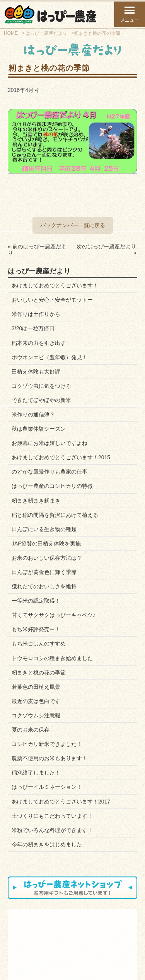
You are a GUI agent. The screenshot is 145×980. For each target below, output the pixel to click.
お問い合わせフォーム (48, 952)
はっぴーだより (110, 936)
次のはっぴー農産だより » (106, 250)
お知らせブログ (70, 941)
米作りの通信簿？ (33, 414)
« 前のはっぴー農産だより (37, 250)
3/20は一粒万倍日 (33, 328)
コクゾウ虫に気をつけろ (41, 386)
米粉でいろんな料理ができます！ (52, 830)
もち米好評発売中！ (36, 629)
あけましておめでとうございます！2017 (61, 802)
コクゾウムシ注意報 (36, 715)
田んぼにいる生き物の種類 (44, 529)
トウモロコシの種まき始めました (52, 658)
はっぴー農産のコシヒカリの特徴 (52, 486)
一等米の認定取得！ (36, 601)
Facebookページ (111, 941)
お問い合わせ (68, 936)
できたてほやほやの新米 (41, 400)
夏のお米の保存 (31, 730)
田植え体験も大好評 (36, 372)
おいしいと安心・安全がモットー (52, 300)
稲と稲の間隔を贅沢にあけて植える (55, 515)
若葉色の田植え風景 (36, 687)
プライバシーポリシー (97, 952)
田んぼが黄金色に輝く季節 (44, 572)
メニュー (130, 14)
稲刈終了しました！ (36, 773)
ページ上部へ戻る (109, 973)
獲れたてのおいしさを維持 (44, 586)
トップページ (36, 973)
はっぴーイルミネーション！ (47, 787)
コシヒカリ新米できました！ (47, 744)
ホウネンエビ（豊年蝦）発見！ (49, 357)
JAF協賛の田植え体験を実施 (46, 544)
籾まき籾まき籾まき (36, 501)
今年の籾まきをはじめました (47, 844)
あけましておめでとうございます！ (55, 285)
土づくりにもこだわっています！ (52, 816)
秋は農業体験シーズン (39, 429)
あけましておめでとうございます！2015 (61, 457)
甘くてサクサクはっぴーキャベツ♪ (54, 615)
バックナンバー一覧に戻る (73, 225)
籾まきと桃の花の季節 (39, 673)
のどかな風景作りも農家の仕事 (49, 472)
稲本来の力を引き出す (39, 343)
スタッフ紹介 (27, 941)
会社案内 (23, 936)
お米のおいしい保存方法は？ (47, 558)
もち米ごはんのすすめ (39, 644)
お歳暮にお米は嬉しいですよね (49, 443)
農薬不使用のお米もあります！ (49, 758)
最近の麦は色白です (36, 701)
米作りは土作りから (36, 314)
